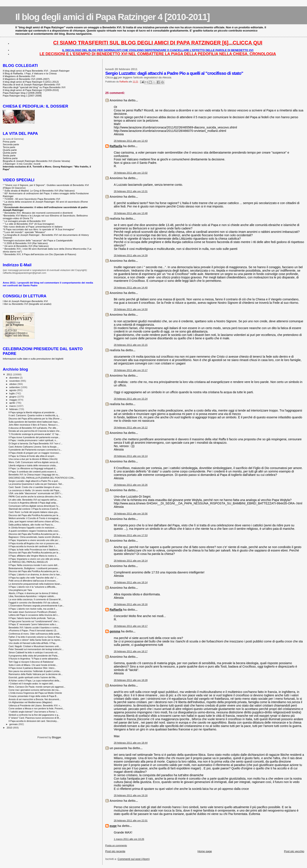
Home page (205, 851)
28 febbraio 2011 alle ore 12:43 (131, 141)
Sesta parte (9, 155)
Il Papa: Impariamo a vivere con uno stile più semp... (35, 559)
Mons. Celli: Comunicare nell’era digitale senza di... (34, 462)
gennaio (14, 724)
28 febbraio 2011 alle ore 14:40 (131, 288)
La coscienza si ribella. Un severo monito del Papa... (35, 490)
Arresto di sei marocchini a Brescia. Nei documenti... (35, 699)
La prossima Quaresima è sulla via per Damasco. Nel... (36, 484)
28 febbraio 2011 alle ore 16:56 (131, 514)
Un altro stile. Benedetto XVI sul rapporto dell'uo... (33, 500)
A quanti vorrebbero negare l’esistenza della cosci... (34, 531)
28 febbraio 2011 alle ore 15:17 (131, 370)
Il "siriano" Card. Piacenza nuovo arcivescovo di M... (35, 718)
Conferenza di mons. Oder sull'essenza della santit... (35, 634)
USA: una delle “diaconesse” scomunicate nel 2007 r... (36, 493)
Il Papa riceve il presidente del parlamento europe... (34, 437)
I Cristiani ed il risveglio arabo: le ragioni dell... (31, 684)
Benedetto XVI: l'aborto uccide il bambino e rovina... (34, 628)
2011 (10, 374)
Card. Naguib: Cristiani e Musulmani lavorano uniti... (35, 646)
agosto (13, 390)
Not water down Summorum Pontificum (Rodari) (33, 612)
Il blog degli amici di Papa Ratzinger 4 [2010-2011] (112, 17)
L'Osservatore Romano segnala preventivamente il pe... (36, 606)
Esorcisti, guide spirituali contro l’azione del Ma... (33, 677)
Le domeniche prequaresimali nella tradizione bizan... (35, 584)
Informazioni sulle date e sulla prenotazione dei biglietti (33, 359)
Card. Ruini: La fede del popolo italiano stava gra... (34, 512)
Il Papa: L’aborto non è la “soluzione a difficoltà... (33, 587)
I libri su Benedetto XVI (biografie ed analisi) (27, 304)
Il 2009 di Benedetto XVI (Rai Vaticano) (26, 243)
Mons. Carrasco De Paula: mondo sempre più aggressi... (37, 687)
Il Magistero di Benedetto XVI (19, 76)
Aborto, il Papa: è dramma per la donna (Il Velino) (33, 593)
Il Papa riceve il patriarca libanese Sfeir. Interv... (32, 668)
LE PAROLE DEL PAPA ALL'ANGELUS (28, 562)
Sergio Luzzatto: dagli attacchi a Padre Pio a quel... (34, 481)
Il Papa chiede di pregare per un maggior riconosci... (35, 453)
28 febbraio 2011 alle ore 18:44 (131, 743)
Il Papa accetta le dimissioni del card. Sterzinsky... (33, 721)
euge (113, 826)
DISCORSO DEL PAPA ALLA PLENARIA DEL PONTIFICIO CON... (42, 478)
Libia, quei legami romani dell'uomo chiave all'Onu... (34, 521)
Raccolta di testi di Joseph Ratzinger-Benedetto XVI (31, 84)
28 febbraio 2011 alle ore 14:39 (131, 255)
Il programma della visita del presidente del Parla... (34, 656)
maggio (14, 400)
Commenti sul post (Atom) (134, 859)
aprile (13, 403)
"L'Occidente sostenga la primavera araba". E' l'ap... (34, 434)
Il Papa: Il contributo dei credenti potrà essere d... (33, 472)
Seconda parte (11, 144)
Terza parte (9, 147)
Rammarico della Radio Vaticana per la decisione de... (36, 674)
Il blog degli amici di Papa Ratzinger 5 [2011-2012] (31, 82)
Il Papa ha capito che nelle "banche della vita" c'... (33, 578)
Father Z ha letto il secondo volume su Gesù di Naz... (35, 637)
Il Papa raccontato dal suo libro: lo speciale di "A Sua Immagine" (39, 229)
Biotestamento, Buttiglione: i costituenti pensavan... (34, 568)
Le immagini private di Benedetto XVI (25, 221)
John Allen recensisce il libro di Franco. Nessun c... (34, 425)
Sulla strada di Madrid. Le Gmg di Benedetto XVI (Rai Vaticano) (40, 191)
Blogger (56, 737)
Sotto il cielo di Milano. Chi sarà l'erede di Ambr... (33, 665)
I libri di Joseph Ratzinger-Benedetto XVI (25, 301)
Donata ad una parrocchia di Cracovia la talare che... (35, 431)
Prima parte (9, 142)
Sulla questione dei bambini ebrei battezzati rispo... (34, 422)
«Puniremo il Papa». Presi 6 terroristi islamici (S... (33, 630)
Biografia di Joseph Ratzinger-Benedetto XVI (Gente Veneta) (36, 161)
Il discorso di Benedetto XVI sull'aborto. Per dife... (33, 428)
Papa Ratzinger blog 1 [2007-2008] (22, 96)
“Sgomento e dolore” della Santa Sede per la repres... (35, 640)
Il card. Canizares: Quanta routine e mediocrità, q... (34, 415)
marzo (13, 406)
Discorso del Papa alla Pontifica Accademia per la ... (35, 515)
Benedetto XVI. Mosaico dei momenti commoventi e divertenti (39, 213)
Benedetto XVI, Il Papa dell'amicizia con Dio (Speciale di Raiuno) (40, 254)
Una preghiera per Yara (20, 590)
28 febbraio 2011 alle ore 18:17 (131, 626)
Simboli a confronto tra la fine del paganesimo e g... (34, 715)
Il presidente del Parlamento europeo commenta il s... (35, 450)
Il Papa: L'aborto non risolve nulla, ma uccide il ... (33, 609)
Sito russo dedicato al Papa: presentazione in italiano (33, 227)
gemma (115, 631)
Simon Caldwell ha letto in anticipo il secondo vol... (34, 652)
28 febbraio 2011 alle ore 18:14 (131, 561)
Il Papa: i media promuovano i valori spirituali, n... (33, 440)
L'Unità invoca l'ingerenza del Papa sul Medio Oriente (35, 693)
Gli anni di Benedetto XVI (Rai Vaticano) (27, 246)
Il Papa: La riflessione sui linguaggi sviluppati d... (33, 468)
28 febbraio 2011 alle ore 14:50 (131, 309)
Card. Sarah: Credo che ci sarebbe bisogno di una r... (35, 487)
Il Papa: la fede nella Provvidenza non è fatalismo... (34, 550)
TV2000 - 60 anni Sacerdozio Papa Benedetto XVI (32, 199)
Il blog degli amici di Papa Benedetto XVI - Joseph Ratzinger (36, 71)
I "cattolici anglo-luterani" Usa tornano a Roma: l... (33, 712)
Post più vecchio (294, 851)
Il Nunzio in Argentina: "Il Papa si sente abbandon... (34, 659)
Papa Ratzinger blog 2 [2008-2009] (22, 93)
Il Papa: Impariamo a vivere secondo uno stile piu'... (34, 540)
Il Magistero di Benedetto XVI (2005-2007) (26, 79)
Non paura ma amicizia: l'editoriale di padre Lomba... (35, 671)
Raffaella (116, 146)
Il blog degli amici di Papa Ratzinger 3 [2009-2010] (31, 90)
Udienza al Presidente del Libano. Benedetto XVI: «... (35, 705)
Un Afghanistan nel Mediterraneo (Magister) (30, 702)
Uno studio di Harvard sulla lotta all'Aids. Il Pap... (33, 643)
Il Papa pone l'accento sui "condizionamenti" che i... (34, 621)
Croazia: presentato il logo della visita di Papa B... (33, 696)
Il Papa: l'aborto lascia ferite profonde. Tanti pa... (33, 618)
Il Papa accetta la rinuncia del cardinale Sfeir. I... (33, 546)
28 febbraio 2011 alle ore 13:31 (131, 191)
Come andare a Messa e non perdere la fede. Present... (36, 708)
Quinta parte (10, 153)
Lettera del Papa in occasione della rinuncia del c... (34, 615)
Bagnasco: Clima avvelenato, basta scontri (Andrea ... (35, 537)
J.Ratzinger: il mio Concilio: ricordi (22, 164)
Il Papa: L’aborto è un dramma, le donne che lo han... (35, 574)
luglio (12, 393)
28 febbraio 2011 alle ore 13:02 (131, 173)
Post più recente (115, 851)
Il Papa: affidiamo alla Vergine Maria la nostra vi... (33, 556)
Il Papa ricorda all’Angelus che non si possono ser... (34, 543)
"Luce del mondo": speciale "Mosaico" (25, 232)
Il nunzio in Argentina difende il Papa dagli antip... (33, 503)
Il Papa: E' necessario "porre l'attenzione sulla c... (33, 624)
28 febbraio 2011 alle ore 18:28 (131, 680)
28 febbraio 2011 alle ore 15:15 (131, 345)
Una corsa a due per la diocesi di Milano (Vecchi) (33, 459)
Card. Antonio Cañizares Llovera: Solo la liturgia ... (34, 447)
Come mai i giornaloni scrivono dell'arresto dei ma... (34, 690)
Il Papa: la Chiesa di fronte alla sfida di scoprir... (32, 456)
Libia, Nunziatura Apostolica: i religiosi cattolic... (32, 596)
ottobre (13, 384)
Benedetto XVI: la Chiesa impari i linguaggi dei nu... (34, 475)
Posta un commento (116, 845)
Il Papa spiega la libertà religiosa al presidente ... (33, 412)
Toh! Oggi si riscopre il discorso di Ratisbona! (31, 662)
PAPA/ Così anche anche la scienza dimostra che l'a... (35, 497)
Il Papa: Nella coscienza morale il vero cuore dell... (34, 565)
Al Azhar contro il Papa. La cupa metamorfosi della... (35, 681)
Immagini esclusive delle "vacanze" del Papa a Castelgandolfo (38, 240)
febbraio (14, 409)
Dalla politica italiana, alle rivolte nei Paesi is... (32, 525)
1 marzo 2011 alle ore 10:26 (129, 839)
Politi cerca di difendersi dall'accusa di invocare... (33, 581)
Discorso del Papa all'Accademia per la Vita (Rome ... (35, 419)
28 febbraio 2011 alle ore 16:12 (131, 428)
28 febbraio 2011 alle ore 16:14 (131, 456)
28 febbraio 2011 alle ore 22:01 (131, 820)
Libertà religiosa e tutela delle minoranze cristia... (33, 465)
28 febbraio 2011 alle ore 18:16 (131, 604)
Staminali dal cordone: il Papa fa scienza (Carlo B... (34, 509)
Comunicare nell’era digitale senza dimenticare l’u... (34, 506)
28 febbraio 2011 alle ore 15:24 (131, 399)
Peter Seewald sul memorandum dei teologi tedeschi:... (36, 649)
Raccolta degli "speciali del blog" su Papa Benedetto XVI (34, 87)
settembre (15, 387)
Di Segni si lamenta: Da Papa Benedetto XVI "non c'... (35, 443)
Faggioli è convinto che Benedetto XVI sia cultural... (34, 603)
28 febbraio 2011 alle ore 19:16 (131, 795)
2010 (10, 728)
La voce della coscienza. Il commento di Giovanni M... (35, 599)
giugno (13, 397)
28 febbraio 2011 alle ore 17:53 (131, 535)
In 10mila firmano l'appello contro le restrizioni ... (33, 528)
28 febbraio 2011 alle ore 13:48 (131, 213)
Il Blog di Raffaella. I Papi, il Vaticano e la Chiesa (30, 73)
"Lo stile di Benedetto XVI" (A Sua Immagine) (29, 224)
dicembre (15, 378)
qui (115, 77)
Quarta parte (10, 150)
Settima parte (10, 158)
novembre (15, 381)
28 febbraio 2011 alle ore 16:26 (131, 485)
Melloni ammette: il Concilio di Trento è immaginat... (34, 518)
